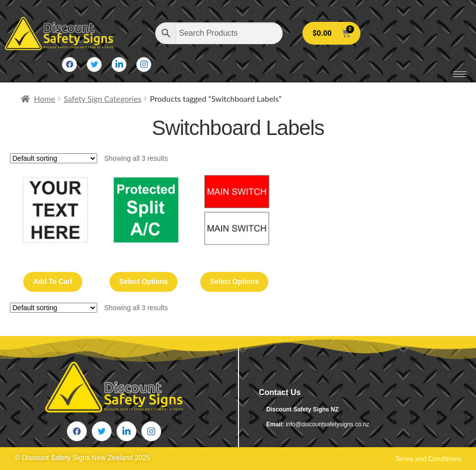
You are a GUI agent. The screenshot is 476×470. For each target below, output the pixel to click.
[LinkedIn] (119, 65)
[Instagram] (144, 65)
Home (45, 99)
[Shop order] (54, 158)
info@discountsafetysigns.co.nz (327, 424)
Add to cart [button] (53, 281)
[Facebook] (69, 65)
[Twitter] (94, 65)
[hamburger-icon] (460, 74)
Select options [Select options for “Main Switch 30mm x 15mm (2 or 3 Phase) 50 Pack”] (235, 281)
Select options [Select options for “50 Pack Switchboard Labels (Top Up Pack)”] (144, 281)
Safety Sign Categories (102, 99)
